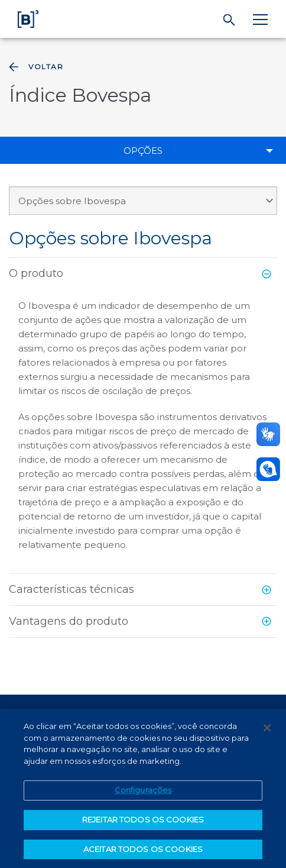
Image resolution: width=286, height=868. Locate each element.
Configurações (143, 794)
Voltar (35, 67)
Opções (143, 151)
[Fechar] (267, 732)
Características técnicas (71, 589)
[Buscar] (230, 20)
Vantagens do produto (69, 621)
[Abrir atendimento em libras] (268, 469)
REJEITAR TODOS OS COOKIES (143, 824)
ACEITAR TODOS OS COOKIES (143, 853)
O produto (36, 273)
